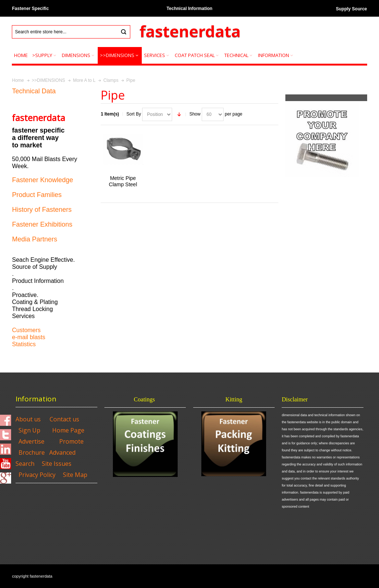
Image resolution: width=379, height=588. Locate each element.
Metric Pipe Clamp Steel (123, 181)
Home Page (68, 430)
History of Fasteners (42, 210)
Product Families (37, 195)
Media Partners (34, 239)
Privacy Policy (37, 475)
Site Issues (57, 464)
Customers (26, 330)
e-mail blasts (28, 337)
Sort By (134, 114)
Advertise (31, 441)
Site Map (75, 475)
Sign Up (29, 430)
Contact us (64, 419)
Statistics (24, 344)
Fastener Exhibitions (42, 224)
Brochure (32, 452)
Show (195, 114)
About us (28, 419)
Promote (71, 441)
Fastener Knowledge (42, 180)
